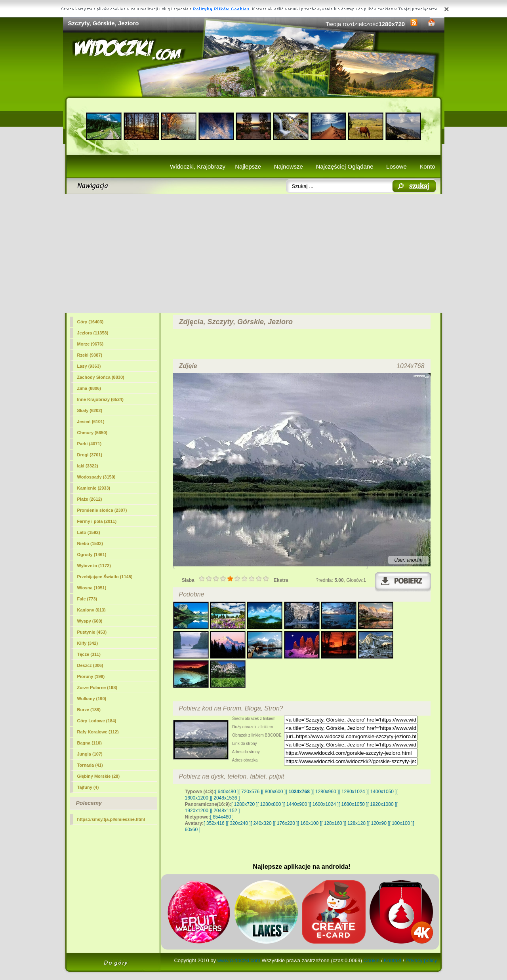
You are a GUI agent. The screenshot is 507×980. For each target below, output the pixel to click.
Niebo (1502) (90, 543)
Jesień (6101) (91, 422)
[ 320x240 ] (239, 823)
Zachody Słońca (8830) (101, 377)
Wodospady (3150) (96, 477)
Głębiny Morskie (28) (99, 776)
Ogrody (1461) (92, 555)
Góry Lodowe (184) (97, 721)
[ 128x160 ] (333, 823)
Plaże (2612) (90, 499)
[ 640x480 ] (227, 792)
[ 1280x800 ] (271, 804)
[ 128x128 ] (356, 823)
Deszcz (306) (90, 665)
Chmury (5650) (92, 433)
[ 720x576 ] (250, 792)
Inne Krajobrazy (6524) (100, 399)
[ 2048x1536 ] (226, 798)
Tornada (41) (90, 765)
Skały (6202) (90, 410)
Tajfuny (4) (88, 787)
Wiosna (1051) (92, 588)
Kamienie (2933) (94, 488)
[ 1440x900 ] (297, 804)
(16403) (91, 322)
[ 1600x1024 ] (324, 804)
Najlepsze (248, 166)
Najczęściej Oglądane (344, 166)
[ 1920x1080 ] (382, 804)
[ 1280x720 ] (244, 804)
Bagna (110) (90, 743)
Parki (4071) (90, 444)
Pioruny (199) (91, 676)
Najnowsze (289, 166)
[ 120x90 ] (379, 823)
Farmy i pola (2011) (97, 521)
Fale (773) (87, 599)
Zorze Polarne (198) (97, 688)
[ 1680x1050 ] (353, 804)
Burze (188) (89, 710)
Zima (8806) (89, 388)
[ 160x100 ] (310, 823)
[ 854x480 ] (222, 817)
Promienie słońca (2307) (102, 510)
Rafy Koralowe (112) (98, 732)
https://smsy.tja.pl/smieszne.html (111, 819)
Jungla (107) (90, 754)
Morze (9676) (91, 344)
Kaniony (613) (91, 610)
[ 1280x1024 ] (353, 792)
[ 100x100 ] (401, 823)
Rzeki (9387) (90, 355)
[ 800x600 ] (274, 792)
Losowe (396, 166)
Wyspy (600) (90, 621)
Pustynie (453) (92, 632)
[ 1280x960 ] (326, 792)
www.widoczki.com (239, 960)
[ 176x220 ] (286, 823)
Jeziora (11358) (93, 333)
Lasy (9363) (89, 366)
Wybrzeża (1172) (94, 566)
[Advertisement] (254, 253)
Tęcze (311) (89, 654)
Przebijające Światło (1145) (105, 577)
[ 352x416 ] (215, 823)
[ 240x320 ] (262, 823)
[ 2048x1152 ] (226, 811)
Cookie (372, 960)
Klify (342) (88, 643)
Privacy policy (421, 960)
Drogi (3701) (90, 455)
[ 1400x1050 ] (382, 792)
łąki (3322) (88, 466)
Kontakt (393, 960)
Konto (427, 166)
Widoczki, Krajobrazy (198, 166)
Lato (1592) (89, 532)
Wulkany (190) (92, 699)
